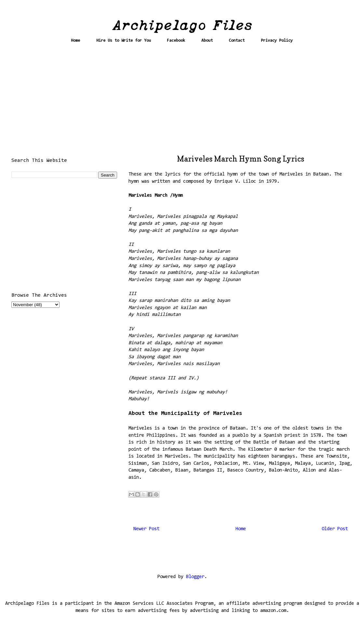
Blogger (195, 577)
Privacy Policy (277, 41)
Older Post (335, 529)
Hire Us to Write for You (124, 41)
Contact (237, 41)
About (207, 41)
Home (75, 41)
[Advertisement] (182, 102)
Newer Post (146, 529)
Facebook (176, 41)
